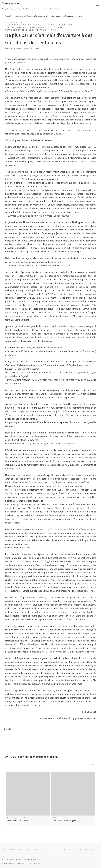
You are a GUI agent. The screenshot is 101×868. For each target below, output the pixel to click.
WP (13, 864)
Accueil (8, 16)
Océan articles (15, 860)
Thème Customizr (34, 864)
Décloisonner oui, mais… (19, 821)
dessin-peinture (19, 16)
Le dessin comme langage (64, 821)
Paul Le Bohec (15, 49)
